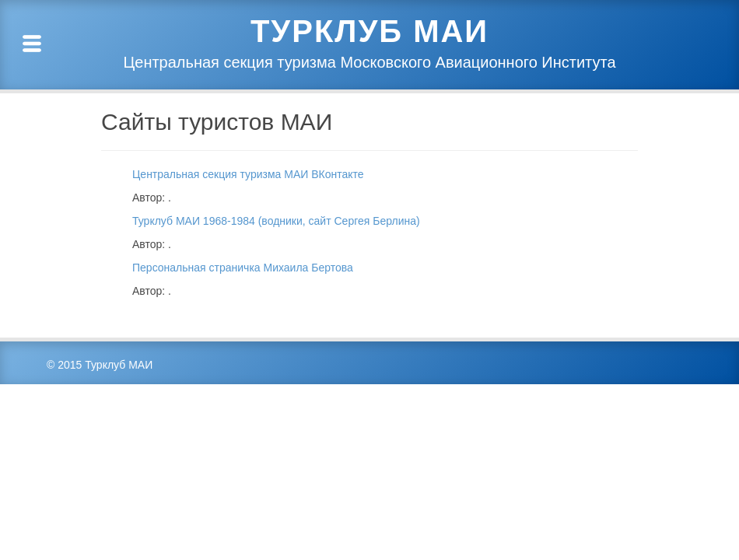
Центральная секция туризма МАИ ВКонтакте (248, 174)
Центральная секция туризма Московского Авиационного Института (369, 62)
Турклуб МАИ (369, 31)
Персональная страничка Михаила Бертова (243, 268)
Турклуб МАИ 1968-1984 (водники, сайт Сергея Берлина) (276, 221)
